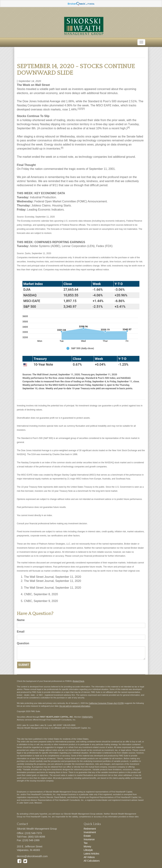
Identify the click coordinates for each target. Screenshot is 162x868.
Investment (90, 832)
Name (21, 620)
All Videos (89, 857)
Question (23, 643)
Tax (86, 843)
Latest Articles (92, 854)
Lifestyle (88, 850)
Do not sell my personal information (75, 706)
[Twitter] (25, 861)
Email (21, 632)
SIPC (91, 717)
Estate (87, 836)
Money (88, 846)
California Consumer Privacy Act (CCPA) (106, 703)
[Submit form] (24, 665)
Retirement (90, 829)
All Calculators (92, 861)
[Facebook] (19, 861)
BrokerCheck (79, 681)
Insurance (89, 839)
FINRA (85, 717)
